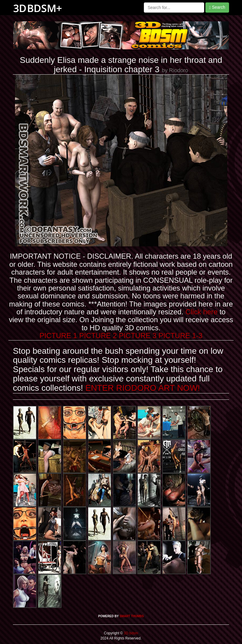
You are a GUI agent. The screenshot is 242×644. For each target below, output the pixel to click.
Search (217, 7)
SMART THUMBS (132, 616)
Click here (202, 312)
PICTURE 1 (58, 336)
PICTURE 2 (98, 336)
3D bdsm (130, 633)
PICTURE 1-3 (181, 336)
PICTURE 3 (138, 336)
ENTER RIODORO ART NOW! (143, 388)
